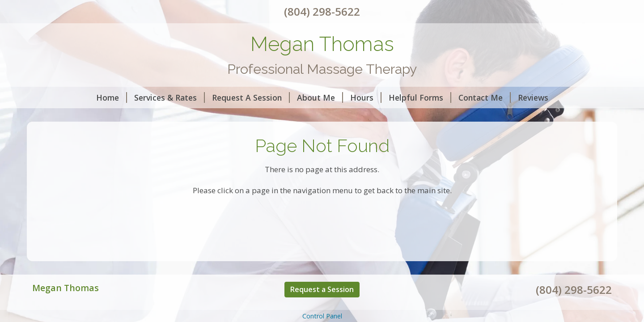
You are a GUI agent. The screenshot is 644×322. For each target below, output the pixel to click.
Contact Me (485, 97)
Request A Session (251, 97)
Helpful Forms (420, 97)
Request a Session (322, 289)
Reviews (533, 97)
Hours (366, 97)
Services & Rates (169, 97)
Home (112, 97)
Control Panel (322, 316)
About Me (320, 97)
